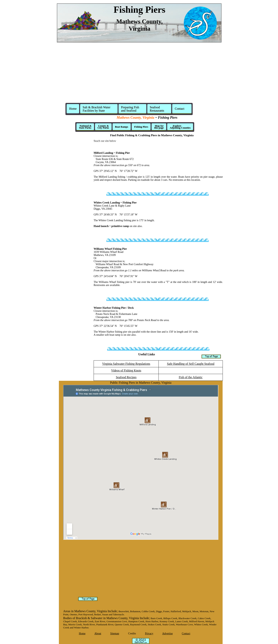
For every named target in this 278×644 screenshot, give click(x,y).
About (98, 633)
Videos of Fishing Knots (126, 370)
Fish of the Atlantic (191, 377)
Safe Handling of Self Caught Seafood (191, 364)
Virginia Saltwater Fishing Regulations (126, 364)
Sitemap (115, 633)
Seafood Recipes (126, 377)
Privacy (149, 633)
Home (73, 109)
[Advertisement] (139, 72)
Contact (186, 633)
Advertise (167, 633)
